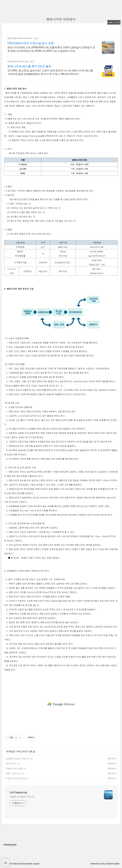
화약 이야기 (11, 763)
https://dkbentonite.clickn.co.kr (20, 38)
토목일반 (11, 751)
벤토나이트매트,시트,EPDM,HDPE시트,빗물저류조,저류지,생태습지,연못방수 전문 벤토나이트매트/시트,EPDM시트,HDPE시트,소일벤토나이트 (51, 49)
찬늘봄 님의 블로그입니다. (22, 797)
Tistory (102, 864)
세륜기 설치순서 (13, 773)
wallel (117, 864)
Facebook (22, 864)
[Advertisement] (61, 704)
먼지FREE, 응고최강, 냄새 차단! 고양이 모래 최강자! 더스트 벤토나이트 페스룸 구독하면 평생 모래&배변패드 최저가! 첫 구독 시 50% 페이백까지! (50, 72)
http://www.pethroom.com (18, 61)
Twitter (15, 864)
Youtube (30, 864)
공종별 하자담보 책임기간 (18, 759)
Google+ (36, 864)
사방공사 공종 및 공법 (16, 778)
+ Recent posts (10, 845)
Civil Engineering (18, 792)
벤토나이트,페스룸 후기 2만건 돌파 (29, 66)
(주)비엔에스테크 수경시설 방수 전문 (31, 43)
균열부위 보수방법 (14, 768)
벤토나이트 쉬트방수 (61, 19)
